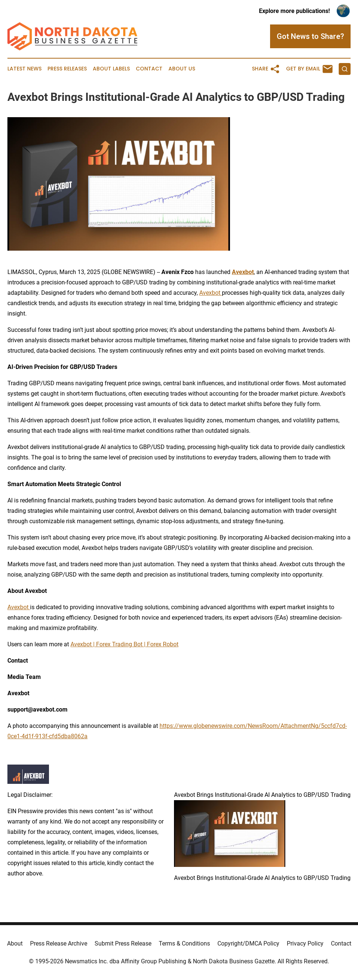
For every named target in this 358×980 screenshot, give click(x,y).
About (15, 943)
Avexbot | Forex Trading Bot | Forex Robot (124, 644)
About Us (182, 69)
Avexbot (211, 293)
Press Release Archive (59, 943)
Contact (149, 69)
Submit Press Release (123, 943)
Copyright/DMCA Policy (248, 943)
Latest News (24, 69)
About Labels (111, 69)
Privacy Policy (305, 943)
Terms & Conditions (184, 943)
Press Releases (67, 69)
